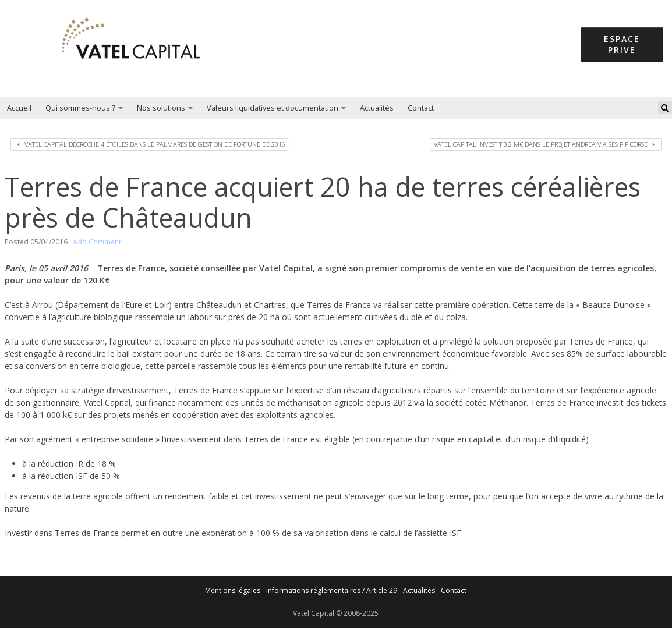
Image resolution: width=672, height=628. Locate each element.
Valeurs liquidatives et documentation (276, 108)
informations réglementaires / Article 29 (332, 590)
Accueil (19, 108)
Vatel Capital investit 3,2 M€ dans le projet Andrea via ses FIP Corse (544, 144)
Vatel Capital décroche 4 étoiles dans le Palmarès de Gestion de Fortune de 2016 (151, 144)
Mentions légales (233, 590)
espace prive (622, 44)
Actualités (377, 108)
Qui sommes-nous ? (84, 108)
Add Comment (97, 242)
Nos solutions (165, 108)
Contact (421, 108)
